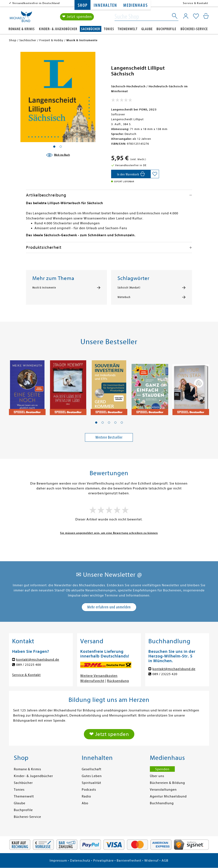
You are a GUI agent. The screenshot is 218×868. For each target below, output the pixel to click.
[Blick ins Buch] (58, 155)
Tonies (109, 29)
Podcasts (89, 790)
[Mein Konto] (186, 16)
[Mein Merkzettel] (196, 16)
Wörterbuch (124, 297)
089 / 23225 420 (165, 674)
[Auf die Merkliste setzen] (155, 174)
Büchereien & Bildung (167, 783)
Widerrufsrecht (92, 681)
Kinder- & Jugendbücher (58, 29)
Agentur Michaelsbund (168, 796)
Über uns (157, 776)
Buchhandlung (162, 803)
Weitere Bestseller (109, 437)
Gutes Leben (92, 776)
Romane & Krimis (22, 29)
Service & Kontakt (196, 3)
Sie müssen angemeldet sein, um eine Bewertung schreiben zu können (109, 533)
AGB (165, 861)
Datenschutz (80, 861)
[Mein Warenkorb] (206, 16)
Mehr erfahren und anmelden (109, 607)
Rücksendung (118, 681)
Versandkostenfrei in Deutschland (36, 3)
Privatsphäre (103, 861)
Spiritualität (91, 783)
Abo (85, 803)
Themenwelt (128, 29)
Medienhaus (135, 5)
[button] (96, 423)
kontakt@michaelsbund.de (38, 660)
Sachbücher (91, 29)
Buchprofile (166, 29)
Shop (82, 5)
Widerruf (151, 861)
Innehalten (105, 5)
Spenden (162, 769)
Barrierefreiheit (129, 861)
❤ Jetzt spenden (77, 17)
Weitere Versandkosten (99, 676)
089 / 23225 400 (29, 665)
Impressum (58, 861)
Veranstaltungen (163, 790)
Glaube (147, 29)
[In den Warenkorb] (131, 174)
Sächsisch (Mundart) (129, 288)
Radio (86, 796)
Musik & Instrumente (44, 288)
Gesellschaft (92, 769)
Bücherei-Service (194, 29)
